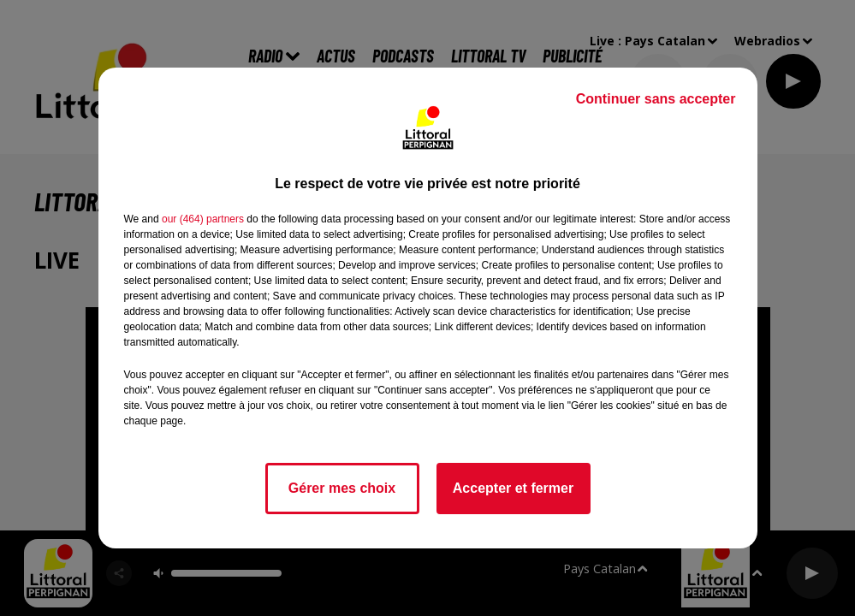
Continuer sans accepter (656, 99)
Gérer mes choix (342, 488)
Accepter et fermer (513, 488)
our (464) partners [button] (203, 219)
